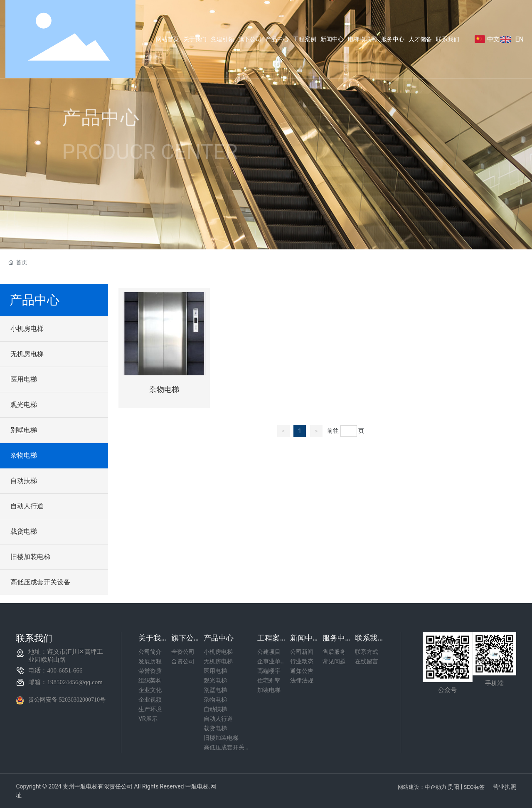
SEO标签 (474, 787)
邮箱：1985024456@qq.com (65, 682)
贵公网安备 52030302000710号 (67, 700)
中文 (493, 39)
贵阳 (453, 787)
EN (519, 39)
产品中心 (101, 123)
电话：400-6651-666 (55, 670)
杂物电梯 (164, 389)
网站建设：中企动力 (422, 787)
